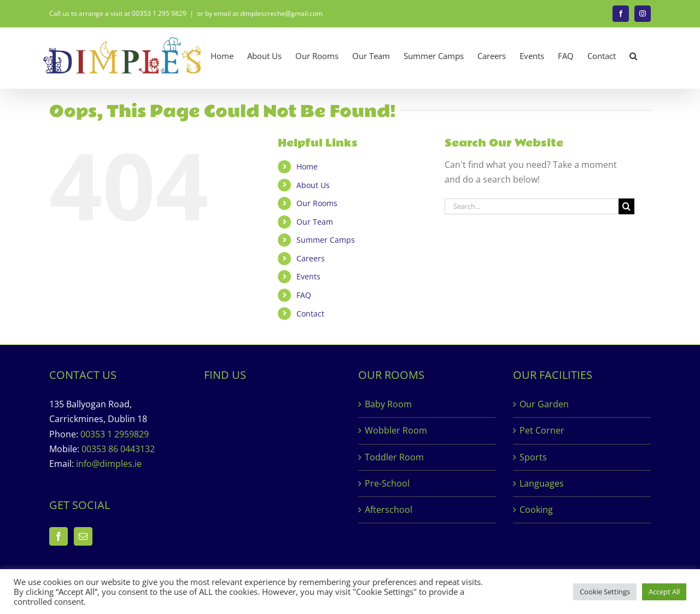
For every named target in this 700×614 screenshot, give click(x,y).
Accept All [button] (664, 592)
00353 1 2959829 (115, 434)
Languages (542, 483)
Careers (311, 258)
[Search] (626, 206)
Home (307, 166)
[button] (633, 56)
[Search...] (532, 206)
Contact (310, 314)
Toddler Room (394, 457)
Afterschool (389, 510)
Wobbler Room (396, 430)
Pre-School (387, 483)
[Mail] (83, 536)
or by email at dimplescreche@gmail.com (260, 13)
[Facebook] (59, 536)
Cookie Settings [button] (605, 592)
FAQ (304, 295)
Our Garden (544, 404)
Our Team (315, 222)
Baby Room (388, 404)
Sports (533, 457)
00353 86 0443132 (118, 449)
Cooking (536, 510)
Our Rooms (317, 203)
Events (308, 276)
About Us (313, 185)
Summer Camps (326, 240)
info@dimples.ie (109, 464)
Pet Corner (542, 430)
